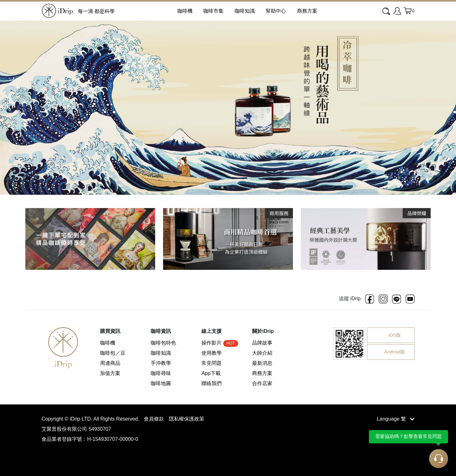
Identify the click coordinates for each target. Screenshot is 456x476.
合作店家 (262, 383)
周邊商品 (110, 363)
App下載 (211, 373)
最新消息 (262, 363)
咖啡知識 (245, 11)
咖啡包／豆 (113, 353)
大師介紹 (262, 353)
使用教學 (212, 353)
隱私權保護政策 (187, 419)
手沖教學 (161, 363)
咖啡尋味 (161, 373)
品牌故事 (262, 343)
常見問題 (212, 363)
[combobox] (387, 11)
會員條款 (155, 419)
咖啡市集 (213, 11)
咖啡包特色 (163, 343)
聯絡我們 (212, 383)
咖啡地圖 (161, 383)
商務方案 (307, 11)
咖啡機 (108, 343)
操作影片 (220, 343)
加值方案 (110, 373)
